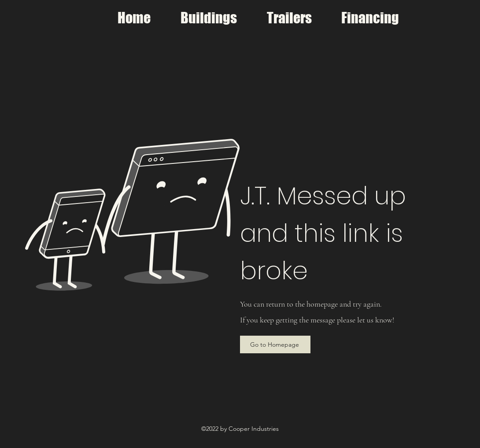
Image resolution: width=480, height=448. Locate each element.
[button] (209, 18)
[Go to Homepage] (275, 344)
